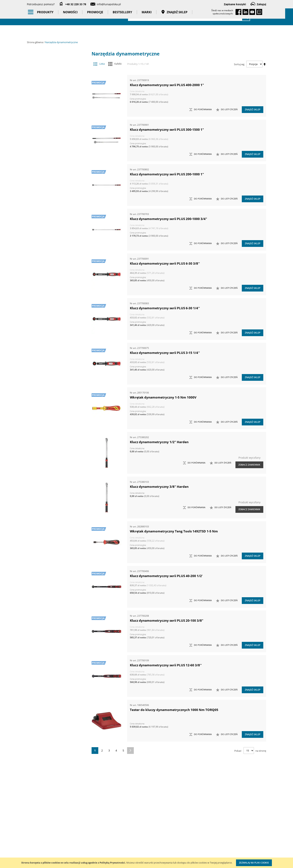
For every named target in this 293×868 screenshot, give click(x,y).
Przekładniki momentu (54, 107)
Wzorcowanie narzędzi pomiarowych (178, 843)
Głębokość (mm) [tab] (48, 342)
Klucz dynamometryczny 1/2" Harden (159, 442)
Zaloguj (261, 4)
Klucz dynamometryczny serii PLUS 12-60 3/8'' (166, 665)
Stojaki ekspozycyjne (57, 169)
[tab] (30, 60)
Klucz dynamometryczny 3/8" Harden (159, 487)
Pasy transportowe (57, 224)
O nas (31, 824)
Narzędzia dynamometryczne (57, 74)
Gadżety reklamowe (57, 216)
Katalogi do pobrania (135, 832)
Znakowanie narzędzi (178, 854)
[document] (146, 863)
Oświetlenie (57, 162)
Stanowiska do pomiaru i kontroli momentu (54, 115)
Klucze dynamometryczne (54, 82)
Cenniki (126, 824)
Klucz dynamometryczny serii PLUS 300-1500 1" (167, 130)
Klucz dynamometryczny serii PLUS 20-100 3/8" (167, 620)
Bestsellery (126, 32)
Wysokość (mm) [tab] (48, 385)
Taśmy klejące (57, 231)
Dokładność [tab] (46, 334)
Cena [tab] (40, 280)
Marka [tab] (41, 261)
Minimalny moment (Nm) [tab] (54, 400)
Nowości (74, 32)
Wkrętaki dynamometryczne (54, 122)
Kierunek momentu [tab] (50, 371)
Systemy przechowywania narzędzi (57, 178)
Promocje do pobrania (135, 839)
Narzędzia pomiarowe (57, 140)
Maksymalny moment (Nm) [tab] (56, 393)
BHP (57, 187)
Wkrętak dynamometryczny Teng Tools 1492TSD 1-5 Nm (174, 531)
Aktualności (34, 832)
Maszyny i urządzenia (57, 67)
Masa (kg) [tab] (43, 307)
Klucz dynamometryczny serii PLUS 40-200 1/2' (166, 576)
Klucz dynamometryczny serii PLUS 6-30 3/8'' (165, 263)
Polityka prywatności (134, 847)
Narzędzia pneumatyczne (57, 133)
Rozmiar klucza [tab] (48, 414)
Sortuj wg (239, 64)
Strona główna (35, 42)
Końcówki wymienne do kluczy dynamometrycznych (54, 91)
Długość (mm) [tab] (46, 349)
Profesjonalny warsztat (136, 855)
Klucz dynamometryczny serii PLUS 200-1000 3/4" (168, 219)
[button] (227, 110)
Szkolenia (75, 832)
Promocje (99, 32)
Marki (151, 32)
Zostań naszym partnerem (43, 839)
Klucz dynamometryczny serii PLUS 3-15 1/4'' (165, 353)
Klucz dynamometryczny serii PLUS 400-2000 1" (167, 85)
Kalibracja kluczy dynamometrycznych (177, 828)
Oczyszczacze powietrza (57, 155)
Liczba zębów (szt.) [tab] (50, 356)
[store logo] (47, 16)
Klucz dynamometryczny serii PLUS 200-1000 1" (167, 174)
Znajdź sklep (178, 32)
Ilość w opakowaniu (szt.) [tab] (56, 363)
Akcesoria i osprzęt (57, 60)
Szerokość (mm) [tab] (48, 407)
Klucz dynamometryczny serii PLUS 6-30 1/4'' (165, 308)
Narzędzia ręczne (57, 148)
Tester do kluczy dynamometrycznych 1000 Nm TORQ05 (174, 710)
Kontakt (74, 824)
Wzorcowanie (57, 238)
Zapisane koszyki (235, 4)
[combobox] (189, 17)
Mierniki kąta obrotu (54, 100)
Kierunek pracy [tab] (48, 378)
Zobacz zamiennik (249, 465)
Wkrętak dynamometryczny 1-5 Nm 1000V (163, 397)
